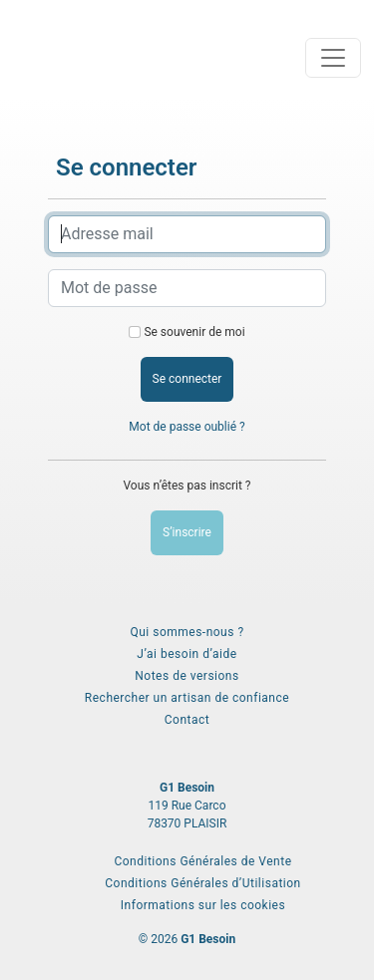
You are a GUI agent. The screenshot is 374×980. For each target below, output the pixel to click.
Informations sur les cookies (203, 905)
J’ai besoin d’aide (187, 654)
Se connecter (187, 379)
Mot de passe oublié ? (187, 427)
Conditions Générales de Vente (202, 861)
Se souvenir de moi (194, 332)
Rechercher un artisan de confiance (187, 698)
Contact (187, 720)
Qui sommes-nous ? (187, 632)
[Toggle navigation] (333, 58)
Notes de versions (187, 676)
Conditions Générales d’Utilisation (202, 883)
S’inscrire (187, 532)
